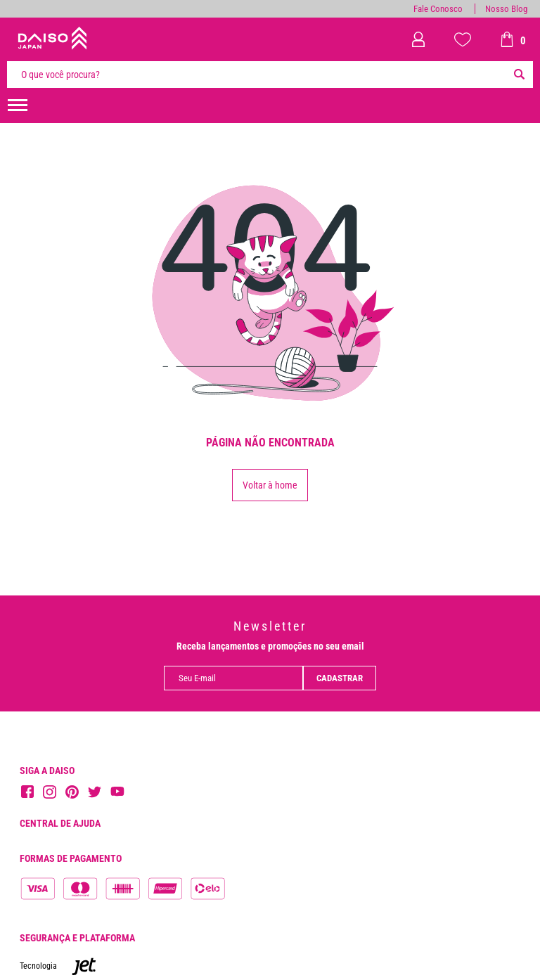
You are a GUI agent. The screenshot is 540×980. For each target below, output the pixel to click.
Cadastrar (340, 678)
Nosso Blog (506, 9)
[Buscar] (519, 75)
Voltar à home (270, 485)
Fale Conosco (438, 9)
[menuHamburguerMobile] (18, 105)
